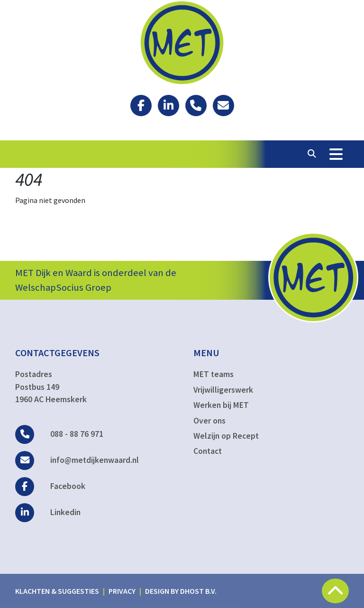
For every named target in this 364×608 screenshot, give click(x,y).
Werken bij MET (221, 405)
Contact (208, 451)
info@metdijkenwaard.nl (77, 460)
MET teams (214, 374)
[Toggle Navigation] (336, 154)
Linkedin (48, 512)
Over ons (209, 421)
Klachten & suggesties (57, 591)
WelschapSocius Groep (63, 287)
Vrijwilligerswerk (223, 390)
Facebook (50, 486)
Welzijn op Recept (226, 436)
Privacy (122, 591)
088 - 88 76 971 (59, 434)
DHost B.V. (198, 591)
